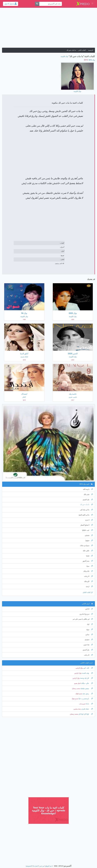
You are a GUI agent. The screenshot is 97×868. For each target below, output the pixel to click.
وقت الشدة (87, 673)
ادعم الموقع (49, 866)
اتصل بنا (36, 866)
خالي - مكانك (87, 683)
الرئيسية (91, 50)
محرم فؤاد (79, 694)
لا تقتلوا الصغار (87, 525)
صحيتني (89, 535)
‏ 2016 (86, 60)
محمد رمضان (76, 689)
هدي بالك (88, 494)
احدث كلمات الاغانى (87, 663)
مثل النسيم (88, 500)
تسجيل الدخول (10, 4)
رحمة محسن (77, 709)
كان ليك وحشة (86, 678)
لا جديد (89, 520)
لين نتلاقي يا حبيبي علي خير (83, 619)
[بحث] (37, 4)
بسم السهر (88, 561)
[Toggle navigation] (92, 3)
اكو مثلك (88, 581)
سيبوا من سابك (86, 546)
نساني (89, 635)
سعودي (89, 640)
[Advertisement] (48, 29)
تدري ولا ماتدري (86, 614)
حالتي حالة (88, 551)
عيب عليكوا (87, 530)
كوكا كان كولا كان (85, 714)
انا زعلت (88, 576)
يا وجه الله (88, 489)
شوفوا (89, 541)
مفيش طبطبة (86, 689)
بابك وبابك (88, 571)
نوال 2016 (92, 60)
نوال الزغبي (79, 668)
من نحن (42, 866)
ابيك (90, 624)
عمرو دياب (82, 704)
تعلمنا (89, 556)
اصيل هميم (77, 683)
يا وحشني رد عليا (85, 699)
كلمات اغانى (82, 50)
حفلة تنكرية (87, 709)
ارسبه (89, 586)
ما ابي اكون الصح (86, 515)
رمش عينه (87, 694)
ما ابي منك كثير (86, 510)
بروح (90, 566)
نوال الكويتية (64, 56)
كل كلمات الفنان (88, 592)
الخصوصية (29, 866)
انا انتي (89, 609)
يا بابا (89, 704)
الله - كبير (88, 668)
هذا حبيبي (88, 645)
